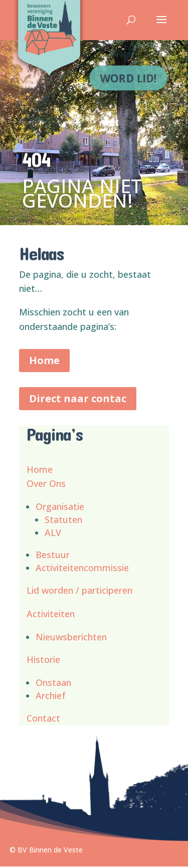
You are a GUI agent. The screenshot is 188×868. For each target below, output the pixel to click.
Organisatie (60, 506)
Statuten (63, 519)
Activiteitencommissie (82, 568)
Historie (43, 659)
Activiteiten (51, 614)
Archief (51, 696)
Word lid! (130, 77)
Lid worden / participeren (79, 590)
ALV (53, 533)
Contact (43, 718)
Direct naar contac (78, 398)
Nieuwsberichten (71, 637)
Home (44, 360)
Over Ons (46, 483)
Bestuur (53, 555)
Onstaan (53, 682)
